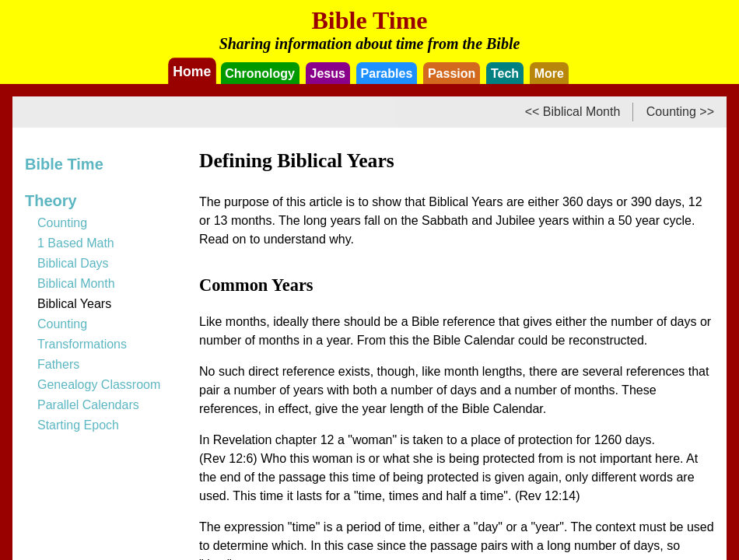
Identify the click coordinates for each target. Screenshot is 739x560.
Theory (51, 201)
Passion (452, 73)
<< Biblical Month (573, 112)
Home (193, 71)
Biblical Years (74, 304)
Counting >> (680, 112)
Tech (505, 73)
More (549, 73)
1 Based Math (76, 243)
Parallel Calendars (88, 405)
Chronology (260, 73)
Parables (387, 73)
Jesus (328, 73)
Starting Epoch (78, 425)
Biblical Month (76, 283)
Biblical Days (73, 263)
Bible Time (64, 164)
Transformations (82, 344)
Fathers (58, 364)
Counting (62, 223)
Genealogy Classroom (99, 385)
